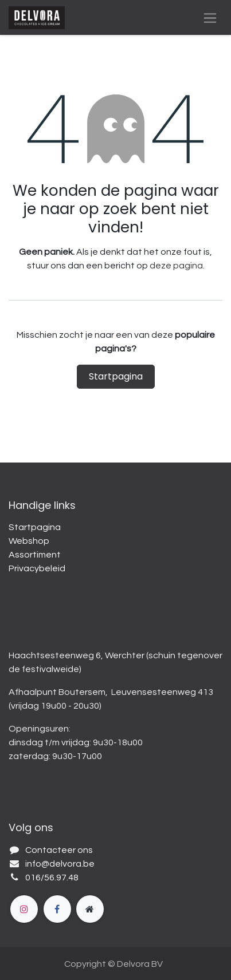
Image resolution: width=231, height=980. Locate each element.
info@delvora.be (60, 864)
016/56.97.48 (52, 878)
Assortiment (35, 555)
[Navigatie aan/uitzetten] (210, 17)
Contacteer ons (59, 850)
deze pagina (176, 266)
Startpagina (116, 376)
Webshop (29, 541)
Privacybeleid (37, 568)
